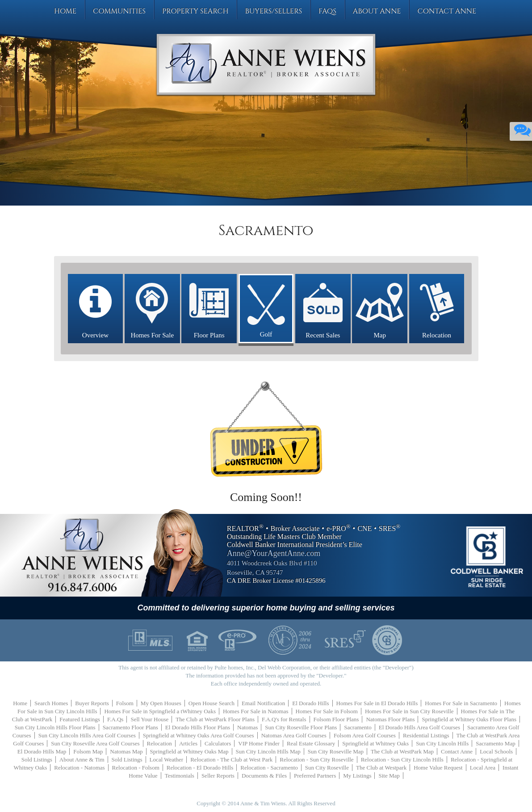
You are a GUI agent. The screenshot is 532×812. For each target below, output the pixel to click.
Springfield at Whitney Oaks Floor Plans (469, 719)
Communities (119, 11)
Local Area (483, 768)
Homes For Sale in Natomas (256, 711)
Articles (188, 743)
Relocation (159, 743)
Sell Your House (149, 719)
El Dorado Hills (310, 703)
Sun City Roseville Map (336, 751)
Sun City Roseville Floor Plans (301, 727)
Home (65, 11)
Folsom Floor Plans (336, 719)
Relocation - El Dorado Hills (200, 768)
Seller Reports (218, 776)
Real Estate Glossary (311, 743)
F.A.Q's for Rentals (284, 719)
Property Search (195, 11)
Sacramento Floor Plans (130, 727)
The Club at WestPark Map (402, 751)
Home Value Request (438, 768)
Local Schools (496, 751)
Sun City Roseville (327, 768)
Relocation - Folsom (136, 768)
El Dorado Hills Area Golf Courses (419, 727)
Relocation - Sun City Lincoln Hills (402, 759)
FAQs (327, 11)
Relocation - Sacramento (269, 768)
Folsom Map (88, 751)
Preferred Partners (315, 776)
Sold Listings (37, 759)
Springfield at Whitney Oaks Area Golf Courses (199, 735)
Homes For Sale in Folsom (327, 711)
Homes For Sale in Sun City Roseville (409, 711)
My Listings (357, 776)
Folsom (125, 703)
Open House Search (212, 703)
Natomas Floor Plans (390, 719)
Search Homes (51, 703)
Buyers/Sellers (273, 11)
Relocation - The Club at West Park (231, 759)
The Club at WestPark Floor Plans (215, 719)
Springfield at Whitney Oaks (375, 743)
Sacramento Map (495, 743)
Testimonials (180, 776)
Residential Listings (426, 735)
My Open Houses (161, 703)
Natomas (247, 727)
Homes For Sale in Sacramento (461, 703)
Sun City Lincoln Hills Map (268, 751)
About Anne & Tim (82, 759)
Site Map (389, 776)
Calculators (218, 743)
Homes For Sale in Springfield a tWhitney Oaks (160, 711)
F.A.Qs (115, 719)
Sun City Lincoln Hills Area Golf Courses (87, 735)
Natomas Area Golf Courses (294, 735)
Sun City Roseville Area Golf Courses (95, 743)
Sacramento (358, 727)
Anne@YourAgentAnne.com (274, 553)
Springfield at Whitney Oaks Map (189, 751)
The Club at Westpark (381, 768)
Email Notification (263, 703)
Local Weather (167, 759)
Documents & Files (264, 776)
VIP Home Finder (259, 743)
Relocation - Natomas (79, 768)
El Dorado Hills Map (42, 751)
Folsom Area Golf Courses (365, 735)
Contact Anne (447, 11)
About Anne (377, 11)
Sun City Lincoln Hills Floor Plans (55, 727)
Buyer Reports (92, 703)
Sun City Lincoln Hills (442, 743)
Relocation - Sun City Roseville (316, 759)
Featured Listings (80, 719)
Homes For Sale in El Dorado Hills (377, 703)
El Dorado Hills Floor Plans (198, 727)
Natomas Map (126, 751)
